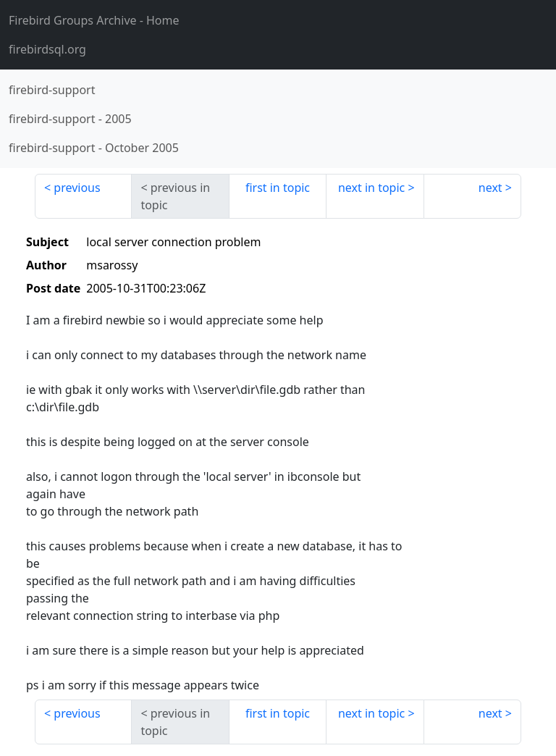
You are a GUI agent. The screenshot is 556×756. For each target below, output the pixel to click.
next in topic (371, 188)
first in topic (278, 188)
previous (77, 188)
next (490, 188)
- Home (94, 20)
